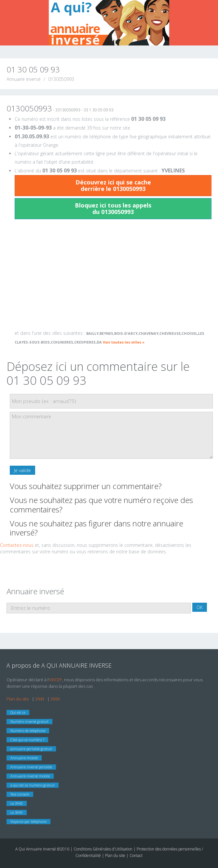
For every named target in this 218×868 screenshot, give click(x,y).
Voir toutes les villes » (124, 342)
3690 (55, 699)
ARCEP (56, 680)
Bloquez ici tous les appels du (113, 208)
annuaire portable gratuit (31, 749)
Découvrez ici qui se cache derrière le (113, 185)
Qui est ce (18, 712)
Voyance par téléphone (28, 821)
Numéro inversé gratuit (29, 721)
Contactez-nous (17, 545)
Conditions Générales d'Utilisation (103, 849)
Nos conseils (20, 794)
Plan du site (18, 699)
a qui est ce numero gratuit (33, 785)
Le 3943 (17, 803)
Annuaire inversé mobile (30, 776)
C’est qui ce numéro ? (27, 740)
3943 (40, 699)
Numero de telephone (28, 730)
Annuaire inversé (24, 79)
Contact (136, 855)
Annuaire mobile (24, 758)
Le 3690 (17, 812)
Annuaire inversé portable (31, 767)
